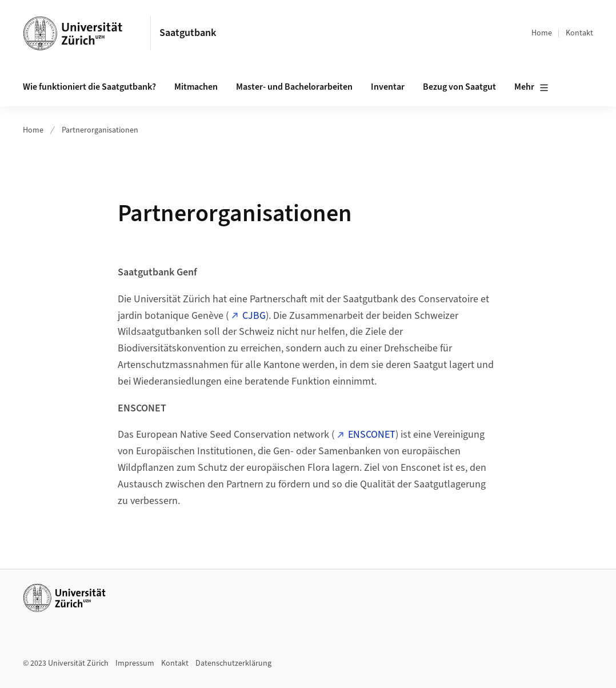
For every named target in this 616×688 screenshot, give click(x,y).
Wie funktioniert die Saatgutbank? (89, 87)
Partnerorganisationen (100, 130)
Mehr (531, 87)
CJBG (254, 316)
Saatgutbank (188, 33)
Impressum (135, 663)
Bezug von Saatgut (459, 87)
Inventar (388, 87)
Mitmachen (196, 87)
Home (542, 33)
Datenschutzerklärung (233, 663)
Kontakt (579, 33)
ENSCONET (372, 435)
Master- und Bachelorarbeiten (294, 87)
